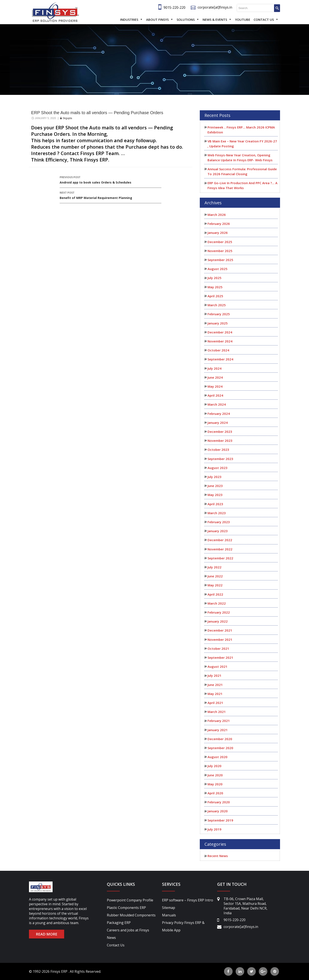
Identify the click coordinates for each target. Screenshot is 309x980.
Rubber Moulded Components (131, 915)
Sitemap (169, 908)
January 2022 (218, 621)
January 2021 (218, 730)
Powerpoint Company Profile (130, 900)
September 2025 (220, 260)
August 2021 (217, 666)
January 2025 (218, 323)
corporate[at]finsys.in (215, 7)
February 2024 (219, 414)
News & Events (215, 19)
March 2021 (217, 712)
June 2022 (215, 576)
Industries (129, 19)
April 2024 (215, 395)
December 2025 (220, 242)
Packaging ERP (119, 923)
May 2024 (215, 386)
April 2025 (215, 296)
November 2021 (220, 639)
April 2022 (215, 594)
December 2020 (220, 739)
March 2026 (217, 215)
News (111, 938)
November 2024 (220, 341)
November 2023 (220, 441)
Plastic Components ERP (126, 908)
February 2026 (219, 224)
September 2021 (220, 657)
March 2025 (217, 305)
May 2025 (215, 287)
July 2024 (214, 368)
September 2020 (220, 748)
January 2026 (218, 233)
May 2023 (215, 495)
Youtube (243, 19)
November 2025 (220, 251)
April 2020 (215, 793)
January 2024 (218, 423)
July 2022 (214, 567)
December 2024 (220, 332)
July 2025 (214, 278)
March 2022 (217, 603)
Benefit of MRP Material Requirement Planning (111, 195)
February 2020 (219, 802)
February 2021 (219, 721)
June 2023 (215, 486)
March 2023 (217, 513)
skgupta (67, 118)
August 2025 (217, 269)
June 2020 (215, 775)
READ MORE (47, 934)
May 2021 (215, 694)
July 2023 (214, 477)
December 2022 (220, 540)
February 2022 (219, 612)
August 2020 (217, 757)
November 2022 (220, 549)
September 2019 (220, 820)
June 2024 (215, 377)
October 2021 (218, 648)
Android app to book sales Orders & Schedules (111, 180)
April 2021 (215, 703)
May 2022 (215, 585)
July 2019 (214, 829)
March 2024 (217, 404)
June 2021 (215, 685)
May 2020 (215, 784)
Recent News (218, 856)
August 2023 (217, 468)
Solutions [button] (186, 19)
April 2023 (215, 504)
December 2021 (220, 630)
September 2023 (220, 459)
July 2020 (214, 766)
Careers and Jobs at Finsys (128, 930)
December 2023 (220, 432)
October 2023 (218, 450)
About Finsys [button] (157, 19)
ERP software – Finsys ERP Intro (188, 900)
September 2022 (220, 558)
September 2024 (220, 359)
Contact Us (264, 19)
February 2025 (219, 314)
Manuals (169, 915)
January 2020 (218, 811)
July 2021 (214, 675)
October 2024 (218, 350)
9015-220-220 (174, 7)
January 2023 (218, 531)
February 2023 (219, 522)
